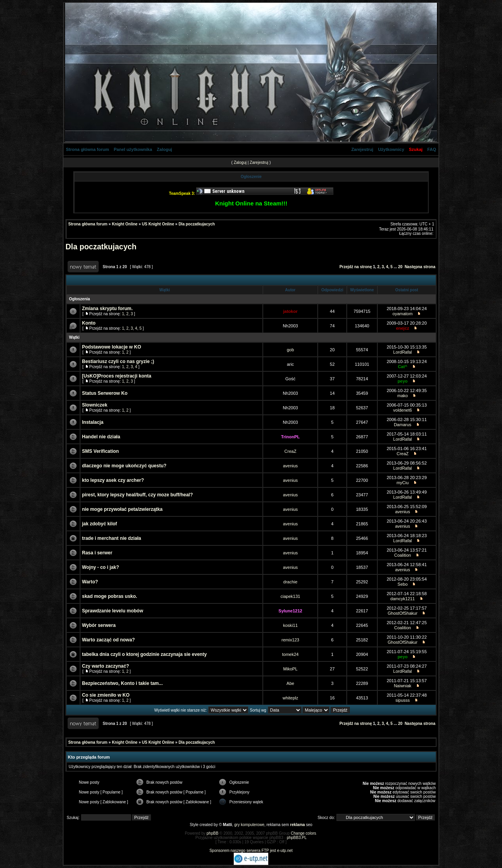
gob (290, 350)
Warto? (90, 582)
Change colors (304, 833)
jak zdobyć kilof (99, 524)
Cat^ (402, 367)
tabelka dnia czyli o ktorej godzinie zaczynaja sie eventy (144, 654)
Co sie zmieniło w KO (106, 695)
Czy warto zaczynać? (105, 666)
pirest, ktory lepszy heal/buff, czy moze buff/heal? (137, 495)
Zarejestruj (362, 149)
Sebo (403, 584)
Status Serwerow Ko (105, 393)
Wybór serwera (99, 625)
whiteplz (291, 698)
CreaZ (290, 451)
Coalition (403, 555)
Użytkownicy (391, 149)
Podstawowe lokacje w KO (112, 347)
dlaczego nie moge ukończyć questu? (124, 466)
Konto (89, 323)
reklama (298, 825)
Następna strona (420, 267)
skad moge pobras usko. (110, 596)
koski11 (290, 625)
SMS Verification (100, 451)
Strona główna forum (87, 149)
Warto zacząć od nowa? (108, 640)
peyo (403, 381)
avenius (290, 466)
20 (400, 267)
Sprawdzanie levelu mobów (113, 611)
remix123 (290, 640)
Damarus (403, 425)
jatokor (290, 311)
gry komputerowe (249, 825)
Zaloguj (165, 149)
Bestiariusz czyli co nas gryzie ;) (118, 361)
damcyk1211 (402, 599)
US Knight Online (158, 224)
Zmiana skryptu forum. (107, 309)
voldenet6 (403, 410)
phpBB (213, 833)
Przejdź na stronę (356, 267)
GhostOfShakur (403, 613)
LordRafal (403, 352)
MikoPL (290, 669)
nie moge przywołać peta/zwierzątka (122, 509)
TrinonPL (291, 437)
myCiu (403, 483)
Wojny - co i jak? (100, 567)
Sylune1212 (290, 611)
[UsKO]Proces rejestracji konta (117, 376)
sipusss (403, 700)
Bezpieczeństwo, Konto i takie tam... (122, 683)
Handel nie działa (101, 437)
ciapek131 (290, 596)
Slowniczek (95, 405)
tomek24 (290, 654)
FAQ (432, 149)
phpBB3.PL (297, 838)
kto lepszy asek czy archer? (113, 480)
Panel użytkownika (133, 149)
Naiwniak (403, 686)
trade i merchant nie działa (112, 538)
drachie (290, 582)
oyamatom (403, 314)
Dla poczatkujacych (197, 224)
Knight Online (125, 224)
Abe (291, 683)
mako (403, 396)
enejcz (403, 328)
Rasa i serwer (97, 553)
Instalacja (93, 422)
